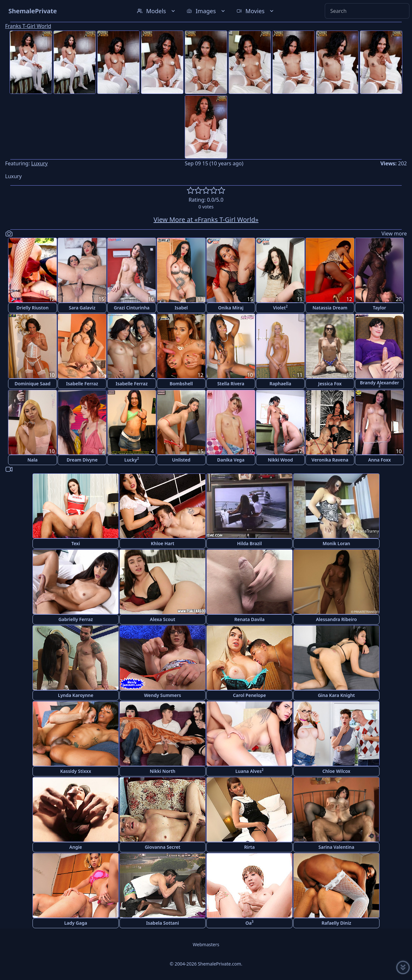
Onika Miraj (231, 308)
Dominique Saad (33, 384)
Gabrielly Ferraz (75, 619)
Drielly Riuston (33, 308)
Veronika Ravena (330, 460)
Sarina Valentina (336, 847)
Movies (256, 11)
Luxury (39, 163)
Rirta (250, 847)
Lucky (132, 459)
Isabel (181, 308)
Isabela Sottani (163, 923)
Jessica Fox (330, 384)
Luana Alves (249, 771)
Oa (249, 923)
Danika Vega (231, 460)
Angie (75, 847)
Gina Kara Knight (336, 695)
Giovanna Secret (163, 847)
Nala (32, 460)
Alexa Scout (163, 619)
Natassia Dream (330, 308)
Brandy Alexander (379, 384)
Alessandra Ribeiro (336, 619)
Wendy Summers (163, 695)
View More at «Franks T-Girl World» (206, 220)
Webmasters (206, 944)
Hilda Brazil (249, 543)
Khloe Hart (163, 543)
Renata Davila (249, 619)
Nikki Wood (280, 460)
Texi (76, 543)
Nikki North (163, 771)
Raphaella (280, 384)
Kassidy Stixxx (76, 771)
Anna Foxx (380, 460)
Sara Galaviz (82, 308)
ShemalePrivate (33, 11)
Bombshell (181, 384)
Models (157, 11)
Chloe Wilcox (337, 771)
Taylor (379, 308)
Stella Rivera (231, 384)
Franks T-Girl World (28, 26)
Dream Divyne (82, 460)
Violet (280, 307)
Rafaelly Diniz (336, 923)
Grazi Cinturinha (131, 308)
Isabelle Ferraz (82, 384)
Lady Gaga (75, 923)
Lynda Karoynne (76, 695)
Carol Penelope (250, 695)
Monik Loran (336, 543)
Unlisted (181, 460)
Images (206, 11)
